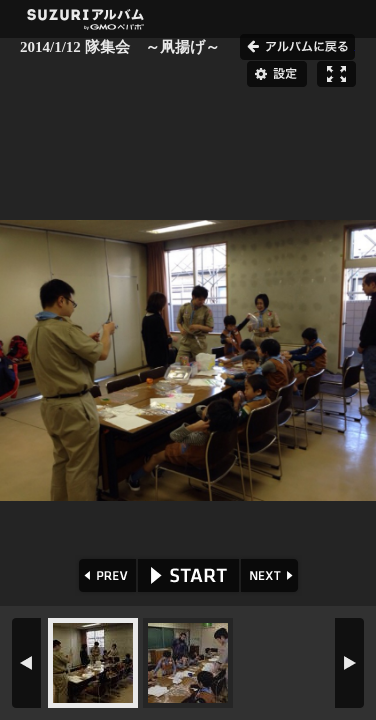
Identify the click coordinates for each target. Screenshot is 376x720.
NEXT (271, 575)
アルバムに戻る (297, 47)
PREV (105, 575)
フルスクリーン (336, 74)
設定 (277, 74)
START (188, 575)
